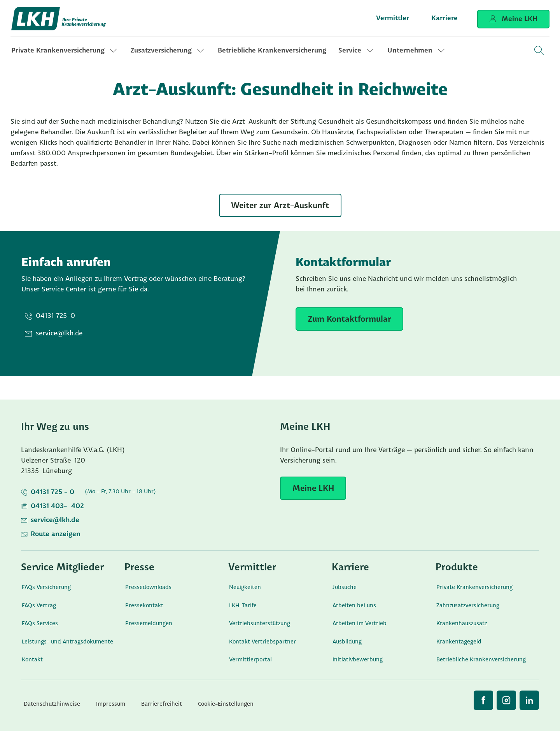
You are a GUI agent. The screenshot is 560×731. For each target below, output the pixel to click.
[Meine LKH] (313, 488)
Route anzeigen (56, 534)
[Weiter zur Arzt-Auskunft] (280, 205)
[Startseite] (59, 19)
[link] (65, 51)
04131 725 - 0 (52, 492)
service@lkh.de (55, 520)
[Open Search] (539, 51)
